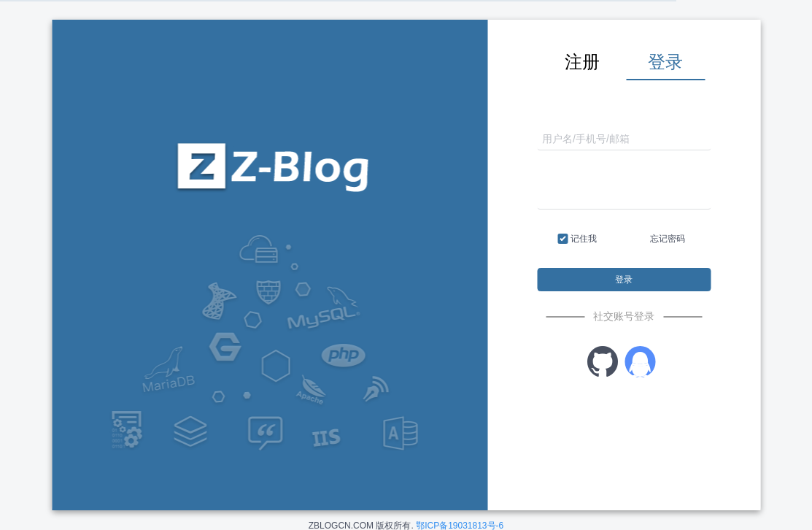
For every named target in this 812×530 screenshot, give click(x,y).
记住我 (577, 239)
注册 (582, 62)
